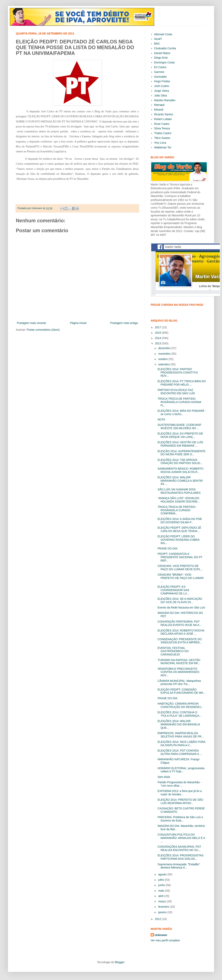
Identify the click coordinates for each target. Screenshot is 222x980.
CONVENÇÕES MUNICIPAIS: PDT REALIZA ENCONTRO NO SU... (179, 848)
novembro (165, 354)
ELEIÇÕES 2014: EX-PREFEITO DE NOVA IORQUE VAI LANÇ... (180, 435)
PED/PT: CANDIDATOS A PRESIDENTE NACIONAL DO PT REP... (180, 557)
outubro (163, 359)
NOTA (161, 419)
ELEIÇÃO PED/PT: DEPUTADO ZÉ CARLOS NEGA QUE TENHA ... (179, 529)
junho (162, 885)
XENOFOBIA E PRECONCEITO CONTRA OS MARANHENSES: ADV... (179, 672)
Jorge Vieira (162, 91)
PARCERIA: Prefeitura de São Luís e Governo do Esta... (180, 819)
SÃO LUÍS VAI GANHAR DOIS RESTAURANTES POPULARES (179, 491)
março (162, 901)
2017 (158, 327)
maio (162, 891)
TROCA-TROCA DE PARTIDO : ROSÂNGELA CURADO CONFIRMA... (177, 510)
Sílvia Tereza (162, 128)
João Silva (161, 96)
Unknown (161, 935)
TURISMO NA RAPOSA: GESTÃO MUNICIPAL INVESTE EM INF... (179, 662)
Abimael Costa (163, 34)
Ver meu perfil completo (165, 940)
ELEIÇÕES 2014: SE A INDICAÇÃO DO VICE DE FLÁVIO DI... (180, 600)
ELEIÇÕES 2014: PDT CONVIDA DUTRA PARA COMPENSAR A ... (180, 752)
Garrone (159, 72)
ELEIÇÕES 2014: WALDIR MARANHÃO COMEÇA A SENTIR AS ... (180, 481)
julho (161, 880)
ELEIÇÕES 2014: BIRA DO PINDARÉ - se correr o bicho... (182, 412)
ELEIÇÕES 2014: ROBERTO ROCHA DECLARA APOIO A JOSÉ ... (181, 632)
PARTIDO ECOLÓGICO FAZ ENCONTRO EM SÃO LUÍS (176, 392)
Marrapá (159, 105)
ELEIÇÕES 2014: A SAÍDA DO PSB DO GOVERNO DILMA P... (180, 521)
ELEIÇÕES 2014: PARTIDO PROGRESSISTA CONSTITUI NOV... (178, 373)
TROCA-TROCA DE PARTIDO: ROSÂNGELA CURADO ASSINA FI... (179, 402)
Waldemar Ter (163, 147)
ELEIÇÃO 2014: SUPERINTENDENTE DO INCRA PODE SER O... (181, 453)
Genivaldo (160, 77)
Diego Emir (161, 58)
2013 (158, 343)
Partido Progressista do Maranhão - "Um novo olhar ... (179, 784)
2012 (158, 919)
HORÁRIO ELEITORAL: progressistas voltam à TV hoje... (181, 770)
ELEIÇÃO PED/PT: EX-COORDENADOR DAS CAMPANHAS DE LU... (173, 590)
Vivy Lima (160, 143)
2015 (158, 333)
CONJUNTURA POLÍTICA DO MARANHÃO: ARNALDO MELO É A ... (181, 838)
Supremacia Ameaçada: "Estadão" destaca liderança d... (179, 866)
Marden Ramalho (165, 100)
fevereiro (164, 907)
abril (161, 896)
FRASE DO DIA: (168, 548)
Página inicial (78, 323)
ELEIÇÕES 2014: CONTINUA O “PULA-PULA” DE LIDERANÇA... (179, 714)
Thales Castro (163, 133)
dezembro (165, 348)
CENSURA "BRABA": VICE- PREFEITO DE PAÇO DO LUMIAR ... (181, 578)
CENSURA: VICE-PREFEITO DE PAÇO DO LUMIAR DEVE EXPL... (180, 568)
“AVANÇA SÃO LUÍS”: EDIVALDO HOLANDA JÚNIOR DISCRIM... (179, 500)
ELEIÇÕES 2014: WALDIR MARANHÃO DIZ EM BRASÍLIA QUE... (179, 724)
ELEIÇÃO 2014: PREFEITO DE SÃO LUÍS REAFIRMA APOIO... (180, 801)
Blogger (119, 962)
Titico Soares (162, 138)
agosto (163, 874)
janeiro (163, 912)
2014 (158, 338)
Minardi (159, 110)
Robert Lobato (163, 119)
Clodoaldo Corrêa (165, 48)
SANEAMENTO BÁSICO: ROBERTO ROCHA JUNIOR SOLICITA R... (180, 470)
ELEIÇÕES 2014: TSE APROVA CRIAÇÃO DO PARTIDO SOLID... (180, 462)
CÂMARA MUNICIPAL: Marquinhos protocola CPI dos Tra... (179, 682)
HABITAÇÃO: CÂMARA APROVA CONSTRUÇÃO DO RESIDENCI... (180, 705)
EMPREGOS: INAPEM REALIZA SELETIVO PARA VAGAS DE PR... (181, 735)
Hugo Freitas (162, 81)
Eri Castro (160, 67)
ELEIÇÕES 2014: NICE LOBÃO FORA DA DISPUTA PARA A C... (181, 744)
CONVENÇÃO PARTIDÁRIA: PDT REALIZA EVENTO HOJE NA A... (180, 623)
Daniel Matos (162, 53)
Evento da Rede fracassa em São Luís (181, 607)
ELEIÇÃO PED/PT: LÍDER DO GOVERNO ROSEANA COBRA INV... (178, 540)
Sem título (164, 777)
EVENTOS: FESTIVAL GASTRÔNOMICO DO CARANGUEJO (173, 651)
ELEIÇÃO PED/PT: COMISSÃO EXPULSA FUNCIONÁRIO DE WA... (182, 691)
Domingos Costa (165, 62)
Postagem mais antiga (124, 323)
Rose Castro (162, 124)
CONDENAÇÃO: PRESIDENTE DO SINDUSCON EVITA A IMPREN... (180, 641)
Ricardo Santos (164, 114)
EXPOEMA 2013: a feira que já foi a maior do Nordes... (180, 793)
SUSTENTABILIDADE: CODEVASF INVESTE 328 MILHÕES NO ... (179, 426)
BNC (157, 44)
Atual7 (158, 39)
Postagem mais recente (31, 323)
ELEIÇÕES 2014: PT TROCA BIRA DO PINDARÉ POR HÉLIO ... (182, 383)
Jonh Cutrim (162, 86)
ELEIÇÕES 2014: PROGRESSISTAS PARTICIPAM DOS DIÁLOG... (181, 857)
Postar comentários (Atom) (43, 330)
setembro (164, 364)
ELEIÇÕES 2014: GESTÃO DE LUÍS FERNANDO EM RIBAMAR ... (180, 444)
